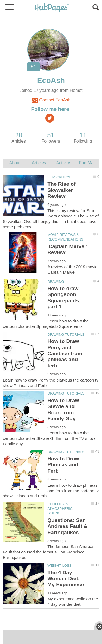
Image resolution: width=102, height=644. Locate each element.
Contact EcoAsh (51, 100)
